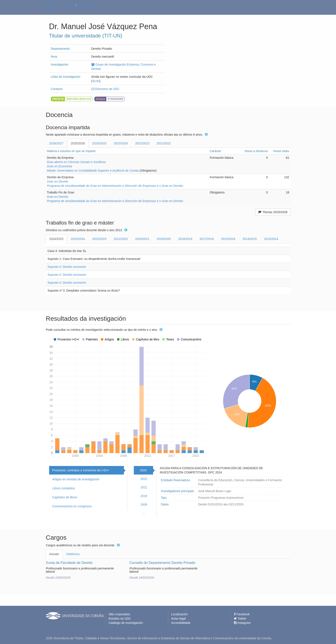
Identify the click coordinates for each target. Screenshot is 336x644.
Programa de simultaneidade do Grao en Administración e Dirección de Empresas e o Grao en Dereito (115, 186)
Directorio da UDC (105, 89)
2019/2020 (164, 239)
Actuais (54, 554)
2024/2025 (99, 143)
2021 (144, 487)
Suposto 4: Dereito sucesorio (67, 267)
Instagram (242, 623)
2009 (144, 505)
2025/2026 (78, 143)
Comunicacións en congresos (72, 506)
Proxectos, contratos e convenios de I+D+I (81, 470)
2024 (143, 470)
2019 (144, 496)
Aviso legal (179, 619)
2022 (144, 479)
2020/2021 (142, 239)
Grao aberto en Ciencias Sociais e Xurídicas (76, 162)
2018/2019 (185, 239)
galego (68, 9)
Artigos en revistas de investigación (76, 479)
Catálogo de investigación (126, 623)
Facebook (242, 614)
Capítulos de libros (65, 497)
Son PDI (86, 9)
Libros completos (64, 488)
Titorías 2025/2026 (273, 212)
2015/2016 (228, 239)
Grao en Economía (60, 166)
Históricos (73, 554)
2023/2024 (121, 143)
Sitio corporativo (119, 614)
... (144, 513)
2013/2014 (271, 239)
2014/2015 (250, 239)
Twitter (240, 619)
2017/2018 (207, 239)
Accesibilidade (181, 623)
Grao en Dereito (58, 181)
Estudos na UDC (120, 619)
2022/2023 (142, 143)
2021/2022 (164, 143)
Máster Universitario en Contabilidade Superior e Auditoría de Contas (93, 171)
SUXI (96, 81)
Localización (180, 614)
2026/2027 (56, 143)
